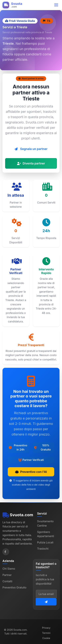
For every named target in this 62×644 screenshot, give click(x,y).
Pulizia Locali (45, 542)
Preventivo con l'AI (31, 472)
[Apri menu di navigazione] (56, 5)
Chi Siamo (9, 569)
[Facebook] (6, 552)
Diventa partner (31, 163)
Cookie (46, 638)
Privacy (46, 628)
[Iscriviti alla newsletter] (46, 602)
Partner (7, 575)
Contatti (7, 581)
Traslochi (43, 549)
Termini (46, 633)
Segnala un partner (31, 149)
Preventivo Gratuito (14, 587)
